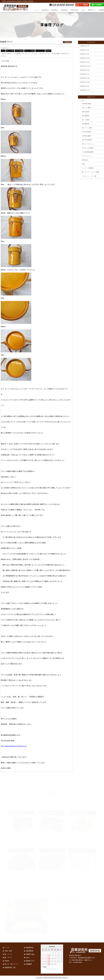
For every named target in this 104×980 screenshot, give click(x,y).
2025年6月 (83, 86)
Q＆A (83, 10)
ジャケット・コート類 (89, 176)
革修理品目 (45, 10)
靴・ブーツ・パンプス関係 (91, 172)
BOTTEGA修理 (87, 140)
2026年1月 (83, 58)
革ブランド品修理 (29, 51)
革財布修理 (86, 112)
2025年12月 (84, 62)
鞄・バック (8, 954)
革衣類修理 (86, 124)
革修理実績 (64, 10)
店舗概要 (101, 10)
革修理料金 (54, 10)
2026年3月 (83, 50)
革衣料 (7, 961)
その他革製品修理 (88, 152)
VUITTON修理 (19, 51)
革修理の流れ (74, 10)
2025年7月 (83, 82)
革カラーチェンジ (88, 144)
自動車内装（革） (11, 967)
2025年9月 (83, 74)
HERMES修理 (87, 104)
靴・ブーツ (8, 957)
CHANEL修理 (86, 136)
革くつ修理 (86, 120)
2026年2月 (83, 54)
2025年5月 (83, 90)
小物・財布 (8, 951)
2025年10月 (84, 70)
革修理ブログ (92, 10)
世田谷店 (48, 51)
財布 (83, 164)
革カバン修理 (10, 51)
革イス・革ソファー (11, 964)
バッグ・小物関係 (88, 168)
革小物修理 (86, 116)
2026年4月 (83, 46)
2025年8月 (83, 78)
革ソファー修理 (87, 128)
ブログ (3, 51)
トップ (37, 10)
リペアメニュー (40, 51)
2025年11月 (84, 66)
